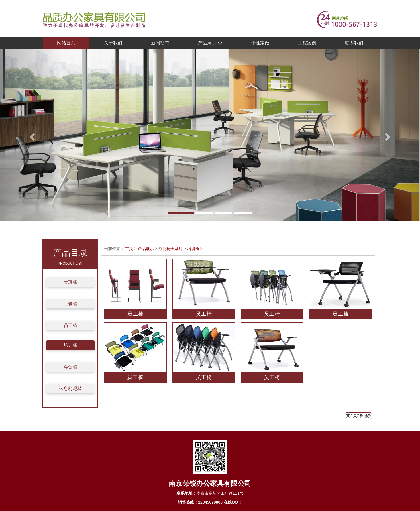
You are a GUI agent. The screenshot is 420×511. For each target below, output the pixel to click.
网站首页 (66, 43)
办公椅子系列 (170, 249)
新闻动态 (160, 43)
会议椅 (70, 367)
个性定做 (260, 43)
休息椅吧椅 (70, 389)
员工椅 (70, 326)
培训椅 (70, 345)
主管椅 (70, 304)
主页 (129, 249)
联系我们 (354, 43)
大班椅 (70, 282)
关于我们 (113, 43)
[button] (32, 135)
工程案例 (307, 43)
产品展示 (210, 43)
